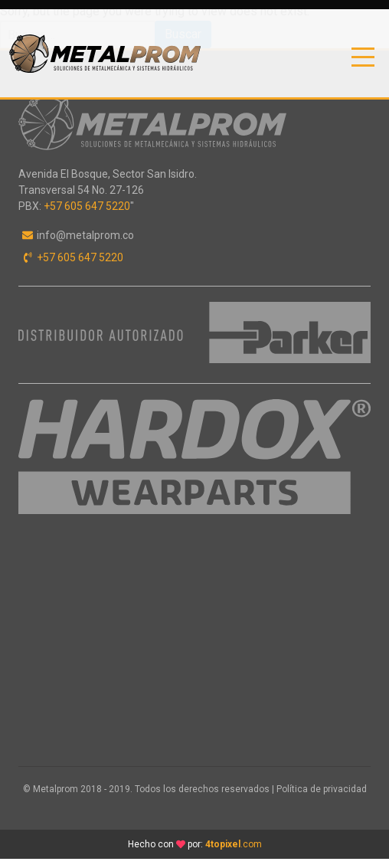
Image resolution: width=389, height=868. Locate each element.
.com (234, 844)
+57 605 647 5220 (87, 206)
